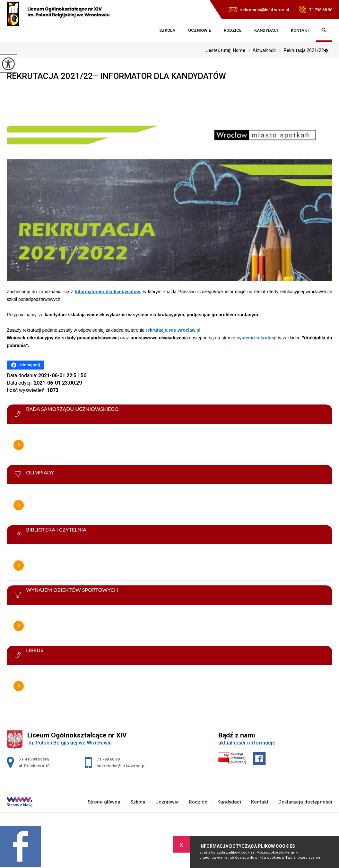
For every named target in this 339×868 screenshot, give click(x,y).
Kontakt (300, 30)
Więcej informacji (19, 445)
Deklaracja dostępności (305, 802)
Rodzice (233, 30)
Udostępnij (26, 365)
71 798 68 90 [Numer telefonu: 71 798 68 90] (108, 759)
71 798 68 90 (315, 10)
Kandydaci (266, 30)
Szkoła (167, 30)
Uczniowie (200, 30)
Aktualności (261, 50)
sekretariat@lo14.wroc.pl (259, 10)
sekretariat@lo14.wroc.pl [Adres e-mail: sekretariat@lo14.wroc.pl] (121, 766)
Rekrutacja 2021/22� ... (304, 50)
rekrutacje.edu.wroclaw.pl (173, 330)
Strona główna (146, 30)
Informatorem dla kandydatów (107, 292)
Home (239, 50)
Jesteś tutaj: (220, 50)
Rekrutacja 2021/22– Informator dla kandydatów (116, 76)
